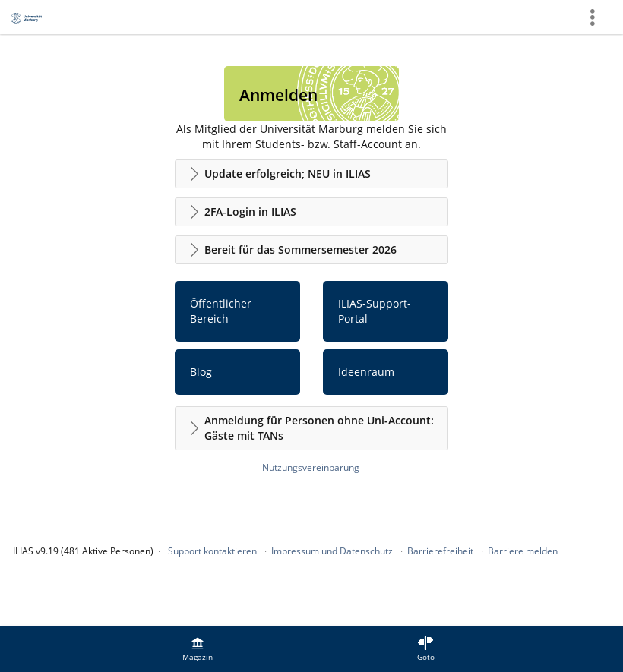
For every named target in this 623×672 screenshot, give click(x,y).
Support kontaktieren (212, 551)
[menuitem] (198, 649)
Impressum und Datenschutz (332, 551)
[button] (311, 174)
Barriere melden (523, 551)
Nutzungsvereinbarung (311, 467)
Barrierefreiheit (440, 551)
